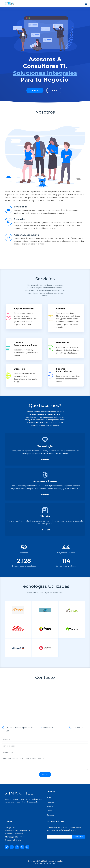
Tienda (54, 90)
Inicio (49, 798)
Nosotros (50, 802)
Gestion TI (62, 646)
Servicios (35, 90)
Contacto (50, 815)
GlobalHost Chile (49, 863)
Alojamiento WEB (24, 646)
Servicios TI (20, 219)
